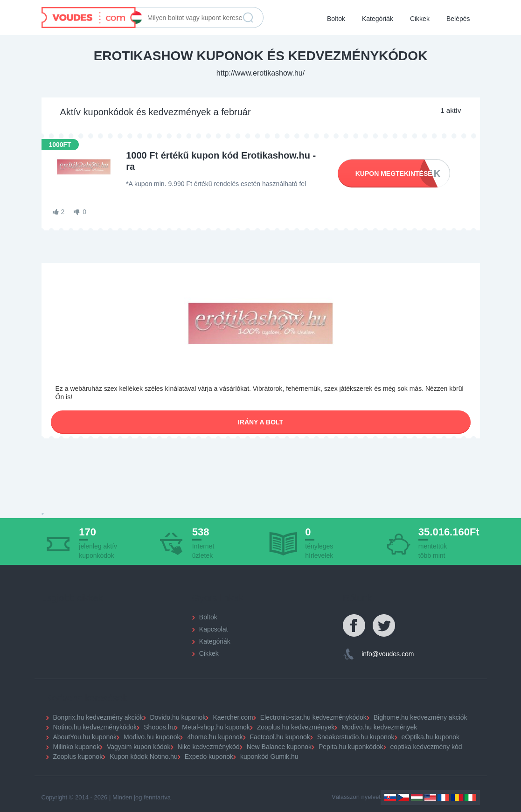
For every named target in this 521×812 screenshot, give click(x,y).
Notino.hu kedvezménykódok (95, 727)
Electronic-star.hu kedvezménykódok (313, 717)
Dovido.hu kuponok (178, 717)
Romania (457, 798)
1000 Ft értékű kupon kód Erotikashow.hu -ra (221, 161)
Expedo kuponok (209, 756)
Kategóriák (378, 19)
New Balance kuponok (279, 747)
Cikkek (420, 19)
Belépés (458, 19)
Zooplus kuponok (78, 756)
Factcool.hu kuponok (280, 737)
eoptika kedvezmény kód (426, 747)
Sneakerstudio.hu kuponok (356, 737)
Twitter (384, 626)
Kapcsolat (213, 629)
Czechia (403, 798)
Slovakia (390, 798)
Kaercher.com (233, 717)
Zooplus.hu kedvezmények (296, 727)
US (430, 798)
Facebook (354, 626)
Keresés (248, 18)
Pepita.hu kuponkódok (351, 747)
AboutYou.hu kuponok (85, 737)
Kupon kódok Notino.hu (144, 756)
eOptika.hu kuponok (431, 737)
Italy (470, 798)
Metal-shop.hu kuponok (216, 727)
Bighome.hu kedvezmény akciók (420, 717)
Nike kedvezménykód (209, 747)
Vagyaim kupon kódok (139, 747)
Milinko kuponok (76, 747)
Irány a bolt (260, 422)
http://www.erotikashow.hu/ (260, 73)
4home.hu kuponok (215, 737)
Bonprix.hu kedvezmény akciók (98, 717)
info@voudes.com (388, 654)
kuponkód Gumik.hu (269, 756)
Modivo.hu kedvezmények (379, 727)
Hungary (417, 798)
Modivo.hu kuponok (152, 737)
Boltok (336, 19)
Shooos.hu (159, 727)
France (443, 798)
